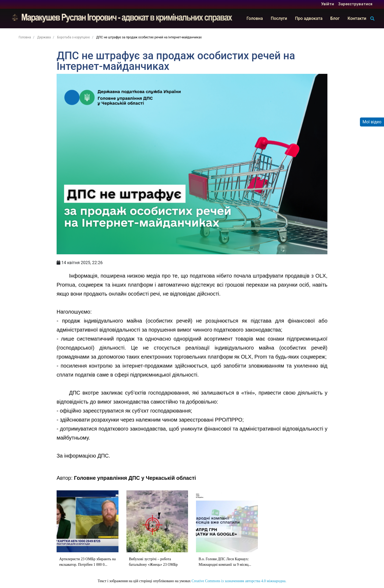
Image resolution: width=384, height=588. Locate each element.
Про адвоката (309, 18)
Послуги (279, 18)
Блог (335, 18)
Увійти (328, 4)
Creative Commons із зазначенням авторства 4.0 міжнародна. (239, 581)
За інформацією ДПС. (83, 456)
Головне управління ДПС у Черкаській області (135, 478)
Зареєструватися (355, 4)
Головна (255, 18)
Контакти (357, 18)
